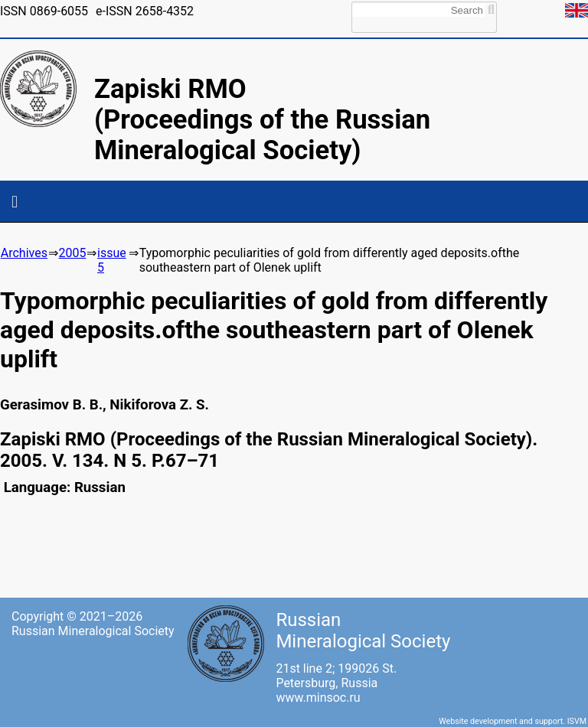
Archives (24, 253)
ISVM (577, 721)
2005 (72, 253)
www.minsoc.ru (318, 698)
